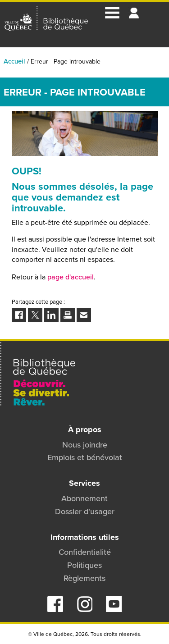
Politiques (84, 565)
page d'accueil (71, 277)
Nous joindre (85, 445)
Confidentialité (85, 552)
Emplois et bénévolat (85, 457)
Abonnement (84, 498)
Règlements (84, 578)
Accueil (14, 61)
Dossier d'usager (85, 511)
